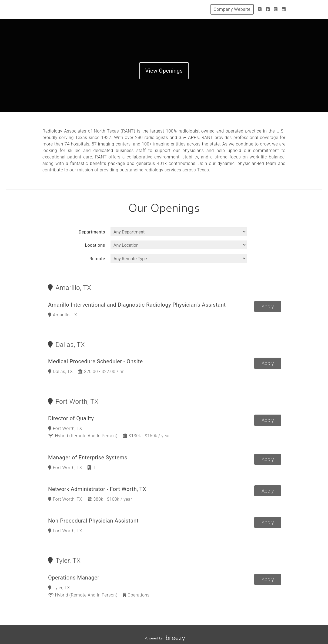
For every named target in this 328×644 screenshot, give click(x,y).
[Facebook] (268, 9)
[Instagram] (276, 9)
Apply (268, 306)
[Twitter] (260, 9)
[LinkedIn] (284, 9)
